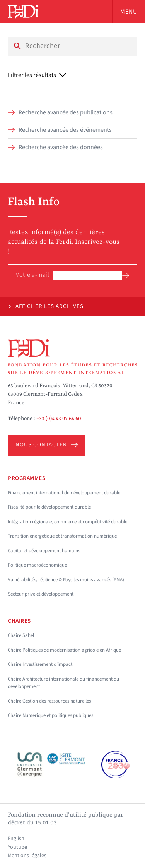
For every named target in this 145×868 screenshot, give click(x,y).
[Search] (72, 46)
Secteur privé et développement (41, 594)
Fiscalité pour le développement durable (49, 507)
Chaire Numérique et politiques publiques (50, 715)
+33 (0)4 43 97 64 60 (59, 419)
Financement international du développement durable (64, 493)
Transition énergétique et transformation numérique (62, 536)
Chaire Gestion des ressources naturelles (49, 701)
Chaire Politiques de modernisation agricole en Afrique (64, 650)
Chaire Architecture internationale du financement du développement (63, 683)
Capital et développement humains (44, 551)
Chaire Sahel (21, 635)
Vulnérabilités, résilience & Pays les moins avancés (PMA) (66, 580)
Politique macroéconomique (37, 565)
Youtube (17, 847)
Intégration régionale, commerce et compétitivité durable (67, 522)
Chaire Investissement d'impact (40, 664)
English (16, 839)
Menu (129, 12)
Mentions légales (27, 856)
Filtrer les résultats (37, 75)
